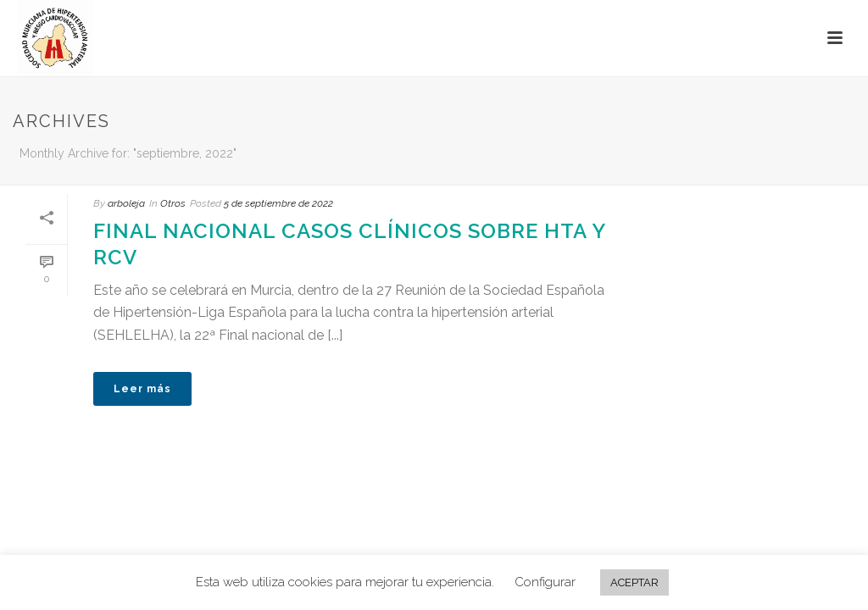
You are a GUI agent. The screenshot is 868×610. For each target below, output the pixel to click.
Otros (173, 203)
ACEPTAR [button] (634, 582)
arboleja (126, 203)
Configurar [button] (545, 582)
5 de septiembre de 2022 (278, 203)
